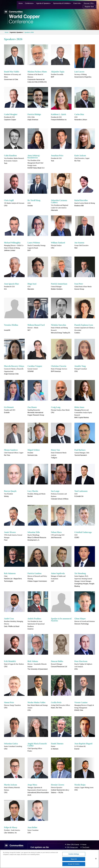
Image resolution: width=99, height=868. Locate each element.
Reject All (74, 859)
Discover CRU (89, 3)
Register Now (89, 7)
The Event (86, 847)
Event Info (77, 3)
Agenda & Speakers (44, 3)
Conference (29, 3)
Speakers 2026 (29, 32)
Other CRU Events (73, 845)
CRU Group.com (72, 847)
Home (21, 3)
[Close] (96, 859)
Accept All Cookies (74, 864)
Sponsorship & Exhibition (62, 3)
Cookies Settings (74, 854)
